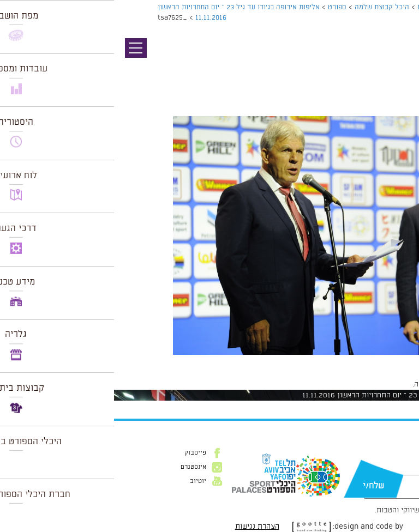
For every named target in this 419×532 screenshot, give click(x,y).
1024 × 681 (349, 360)
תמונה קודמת (399, 57)
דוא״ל (396, 469)
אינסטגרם (79, 467)
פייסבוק (81, 453)
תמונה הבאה (400, 68)
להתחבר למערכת (383, 384)
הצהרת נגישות (143, 527)
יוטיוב (84, 481)
